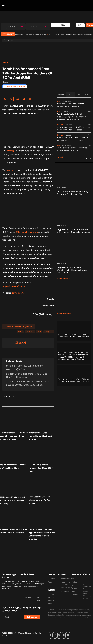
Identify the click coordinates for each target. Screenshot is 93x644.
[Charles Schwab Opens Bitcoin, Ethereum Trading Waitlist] (74, 184)
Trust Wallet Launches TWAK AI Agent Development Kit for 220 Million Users (14, 436)
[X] (12, 100)
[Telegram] (24, 100)
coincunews (66, 591)
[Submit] (5, 41)
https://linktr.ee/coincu (14, 286)
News (5, 62)
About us (52, 579)
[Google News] (31, 100)
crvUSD (30, 332)
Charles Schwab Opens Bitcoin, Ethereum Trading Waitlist (36, 34)
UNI (39, 332)
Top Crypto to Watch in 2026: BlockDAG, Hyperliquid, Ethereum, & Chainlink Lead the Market (73, 117)
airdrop (11, 151)
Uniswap (49, 332)
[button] (3, 6)
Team (50, 582)
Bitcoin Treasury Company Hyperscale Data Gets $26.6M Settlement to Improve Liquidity (42, 534)
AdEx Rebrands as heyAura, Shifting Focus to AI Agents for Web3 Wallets (74, 380)
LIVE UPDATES (8, 34)
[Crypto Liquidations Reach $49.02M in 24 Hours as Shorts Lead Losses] (74, 260)
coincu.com (18, 293)
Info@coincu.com (68, 578)
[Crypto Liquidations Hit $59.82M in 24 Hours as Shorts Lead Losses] (74, 222)
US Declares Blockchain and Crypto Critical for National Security (13, 500)
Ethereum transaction (27, 232)
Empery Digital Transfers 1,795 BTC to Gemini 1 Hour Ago (27, 375)
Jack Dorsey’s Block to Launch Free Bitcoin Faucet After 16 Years (72, 149)
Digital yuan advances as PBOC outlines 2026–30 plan (14, 466)
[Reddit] (18, 100)
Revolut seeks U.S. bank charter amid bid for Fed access (40, 500)
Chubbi (20, 343)
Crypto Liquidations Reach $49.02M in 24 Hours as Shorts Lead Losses (74, 139)
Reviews (75, 594)
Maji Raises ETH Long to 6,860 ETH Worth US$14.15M (25, 368)
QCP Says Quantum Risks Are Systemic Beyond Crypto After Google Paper (28, 383)
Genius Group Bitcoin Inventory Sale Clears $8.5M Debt (41, 468)
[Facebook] (6, 100)
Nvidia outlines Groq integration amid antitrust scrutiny (40, 436)
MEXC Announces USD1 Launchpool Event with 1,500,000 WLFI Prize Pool (74, 336)
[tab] (71, 95)
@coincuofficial (67, 588)
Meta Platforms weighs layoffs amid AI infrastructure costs (14, 531)
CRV (20, 332)
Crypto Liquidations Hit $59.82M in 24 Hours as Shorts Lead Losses (74, 129)
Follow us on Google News (21, 327)
